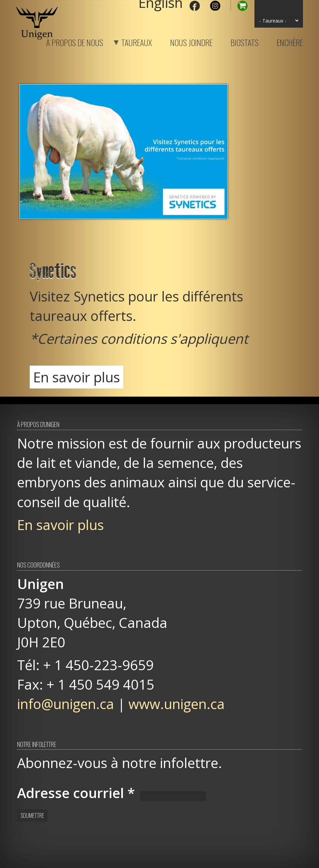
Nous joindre (191, 41)
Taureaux (128, 41)
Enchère (290, 41)
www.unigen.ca (177, 704)
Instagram (215, 6)
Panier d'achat (239, 6)
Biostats (245, 41)
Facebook (195, 6)
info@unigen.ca (66, 704)
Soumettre (32, 815)
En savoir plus (77, 377)
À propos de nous (75, 41)
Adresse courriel (76, 793)
